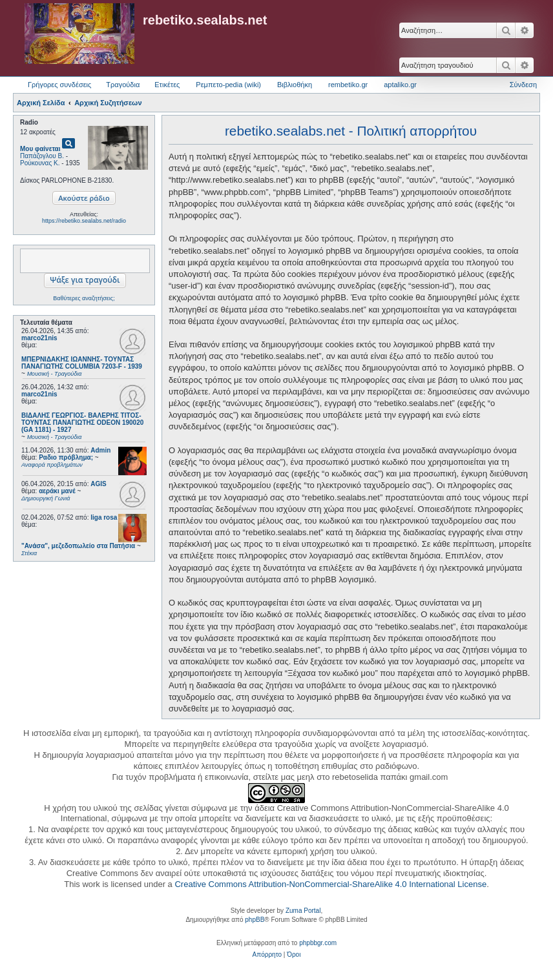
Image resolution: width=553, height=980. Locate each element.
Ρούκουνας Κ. (40, 163)
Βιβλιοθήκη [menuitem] (295, 85)
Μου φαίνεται (40, 149)
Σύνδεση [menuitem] (523, 85)
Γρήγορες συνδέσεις (59, 85)
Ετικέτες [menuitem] (167, 85)
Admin (100, 450)
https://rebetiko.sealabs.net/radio (84, 221)
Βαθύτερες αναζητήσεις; (84, 298)
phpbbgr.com (318, 943)
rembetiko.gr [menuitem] (348, 85)
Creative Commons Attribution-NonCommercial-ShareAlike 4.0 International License (330, 884)
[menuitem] (267, 955)
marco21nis (39, 338)
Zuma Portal (303, 911)
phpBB (255, 920)
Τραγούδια (123, 85)
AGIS (98, 484)
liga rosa (104, 517)
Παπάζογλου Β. (42, 156)
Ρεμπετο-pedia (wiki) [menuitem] (228, 85)
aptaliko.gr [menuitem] (400, 85)
